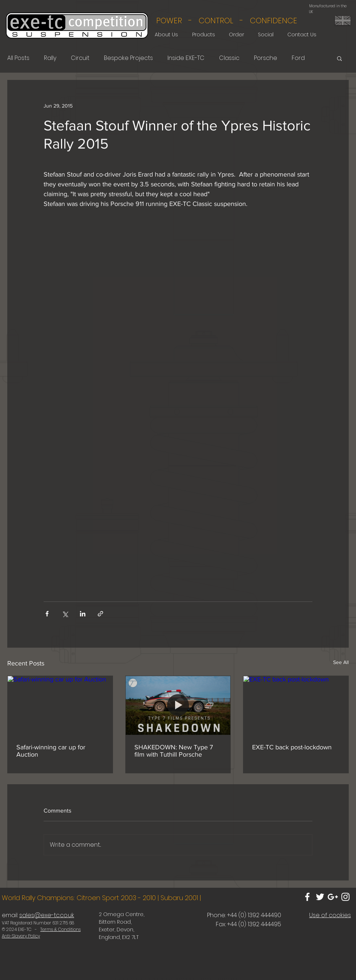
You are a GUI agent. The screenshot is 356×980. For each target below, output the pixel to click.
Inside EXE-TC (186, 58)
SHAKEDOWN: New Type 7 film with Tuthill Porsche (174, 751)
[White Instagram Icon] (345, 897)
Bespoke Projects (128, 58)
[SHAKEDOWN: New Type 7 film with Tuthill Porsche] (178, 705)
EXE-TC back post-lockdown (292, 747)
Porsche (266, 58)
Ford (298, 58)
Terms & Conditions (60, 929)
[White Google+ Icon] (333, 897)
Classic (229, 58)
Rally (50, 58)
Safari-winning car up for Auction (51, 751)
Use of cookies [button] (330, 915)
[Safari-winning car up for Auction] (60, 705)
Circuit (80, 58)
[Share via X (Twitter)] (65, 614)
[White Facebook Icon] (307, 897)
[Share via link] (100, 614)
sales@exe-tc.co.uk (47, 915)
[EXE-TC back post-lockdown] (296, 705)
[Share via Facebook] (47, 614)
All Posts (18, 58)
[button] (339, 58)
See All (341, 662)
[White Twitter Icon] (320, 897)
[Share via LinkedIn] (83, 614)
